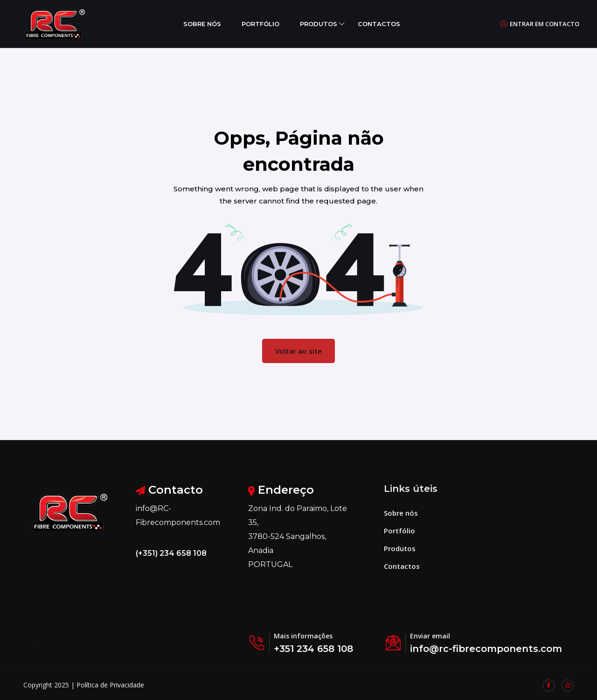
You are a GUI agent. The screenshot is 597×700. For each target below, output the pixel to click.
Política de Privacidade (110, 685)
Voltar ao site (298, 351)
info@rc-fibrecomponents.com (486, 649)
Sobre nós (202, 24)
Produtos (319, 24)
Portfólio (260, 24)
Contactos (379, 24)
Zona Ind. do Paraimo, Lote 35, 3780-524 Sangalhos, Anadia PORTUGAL (298, 536)
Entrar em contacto (540, 24)
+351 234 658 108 (313, 649)
